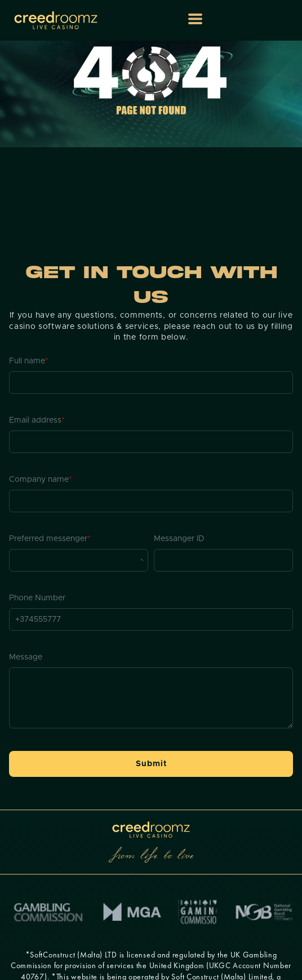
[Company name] (151, 501)
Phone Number (37, 598)
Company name (41, 480)
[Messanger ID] (223, 560)
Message (26, 657)
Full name (29, 361)
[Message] (151, 698)
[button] (195, 19)
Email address (37, 420)
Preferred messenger (50, 539)
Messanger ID (179, 539)
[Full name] (151, 383)
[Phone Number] (151, 619)
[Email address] (151, 442)
